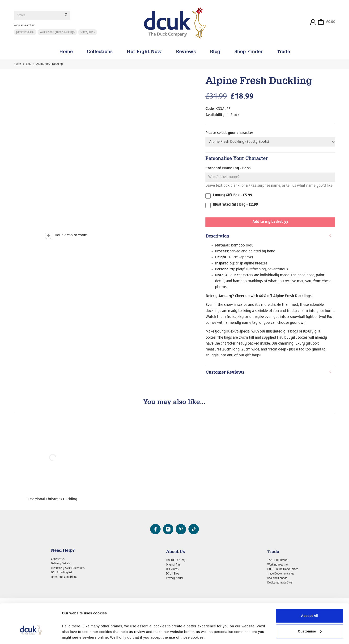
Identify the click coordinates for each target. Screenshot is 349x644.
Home (66, 52)
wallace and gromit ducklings (57, 32)
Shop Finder (249, 52)
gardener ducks (25, 32)
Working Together (278, 565)
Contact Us (58, 559)
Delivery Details (61, 564)
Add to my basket (270, 222)
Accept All (310, 589)
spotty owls (88, 32)
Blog (215, 52)
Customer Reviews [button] (269, 373)
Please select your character (229, 133)
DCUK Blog (172, 574)
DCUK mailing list (62, 573)
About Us (175, 552)
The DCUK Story (176, 561)
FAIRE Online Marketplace (283, 569)
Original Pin (173, 565)
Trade (283, 52)
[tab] (270, 237)
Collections (100, 52)
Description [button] (269, 236)
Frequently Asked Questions (68, 568)
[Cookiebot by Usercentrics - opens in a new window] (31, 635)
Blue (29, 64)
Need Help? (63, 551)
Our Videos (172, 569)
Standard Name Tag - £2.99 (228, 169)
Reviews (186, 52)
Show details (73, 635)
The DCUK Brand (277, 561)
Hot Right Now (144, 52)
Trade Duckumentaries (281, 574)
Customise (310, 604)
